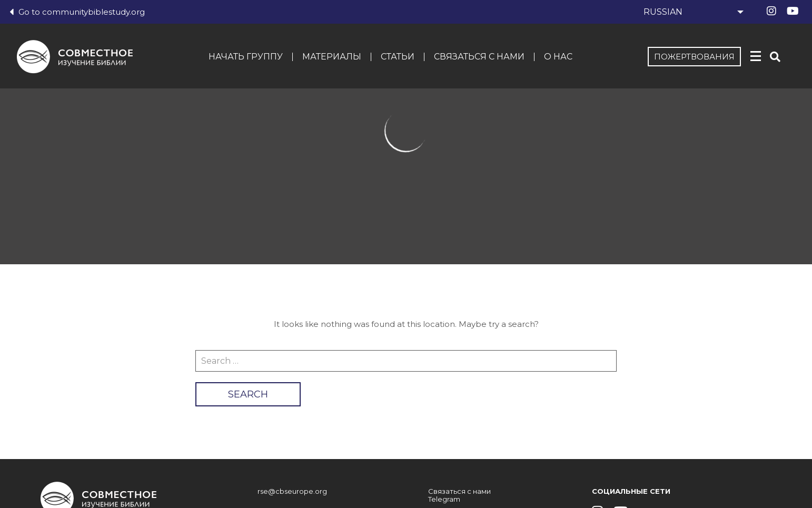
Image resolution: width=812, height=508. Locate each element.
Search (248, 394)
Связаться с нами (479, 57)
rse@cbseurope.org (292, 491)
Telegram (444, 499)
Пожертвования (694, 57)
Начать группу (246, 57)
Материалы (332, 57)
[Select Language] (692, 12)
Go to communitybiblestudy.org (77, 12)
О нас (558, 57)
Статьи (398, 57)
